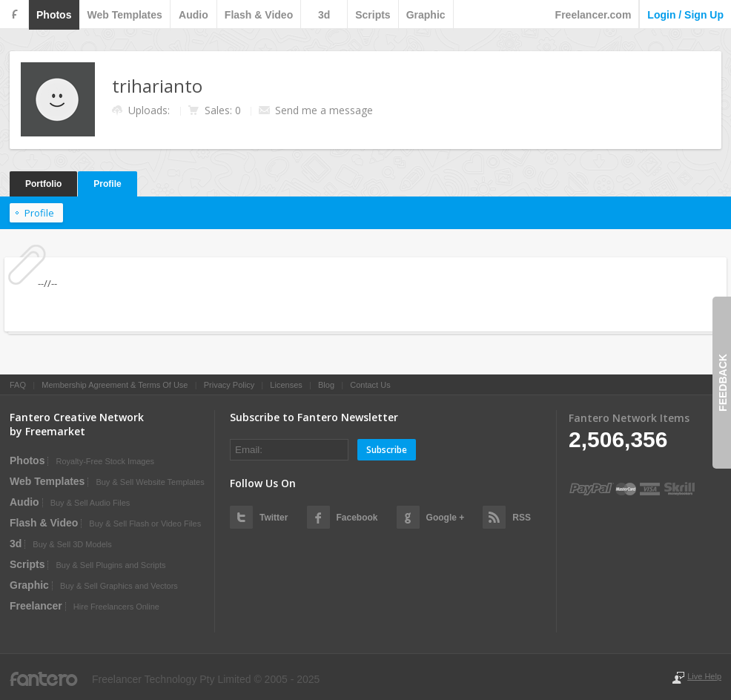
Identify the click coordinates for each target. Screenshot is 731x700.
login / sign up (685, 15)
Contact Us (370, 385)
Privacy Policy (229, 385)
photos (54, 15)
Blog (326, 385)
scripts (373, 15)
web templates (124, 15)
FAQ (18, 385)
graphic (426, 15)
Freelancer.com (593, 15)
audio (193, 15)
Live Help (704, 676)
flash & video (259, 15)
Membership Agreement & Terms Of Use (115, 385)
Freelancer (36, 606)
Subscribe (387, 450)
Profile (107, 184)
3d (324, 15)
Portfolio (43, 184)
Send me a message (324, 110)
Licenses (286, 385)
